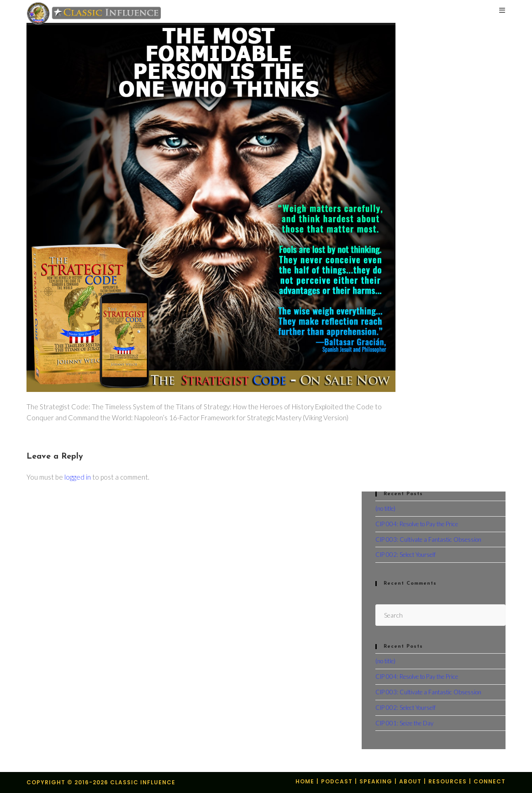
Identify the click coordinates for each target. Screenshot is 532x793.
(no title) (385, 508)
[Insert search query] (440, 615)
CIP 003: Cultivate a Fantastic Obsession (428, 539)
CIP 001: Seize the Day (404, 723)
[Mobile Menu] (502, 11)
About (410, 781)
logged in (78, 477)
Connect (490, 781)
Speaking (376, 781)
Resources (448, 781)
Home (305, 781)
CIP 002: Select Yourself (406, 555)
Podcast (337, 781)
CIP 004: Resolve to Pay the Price (417, 524)
